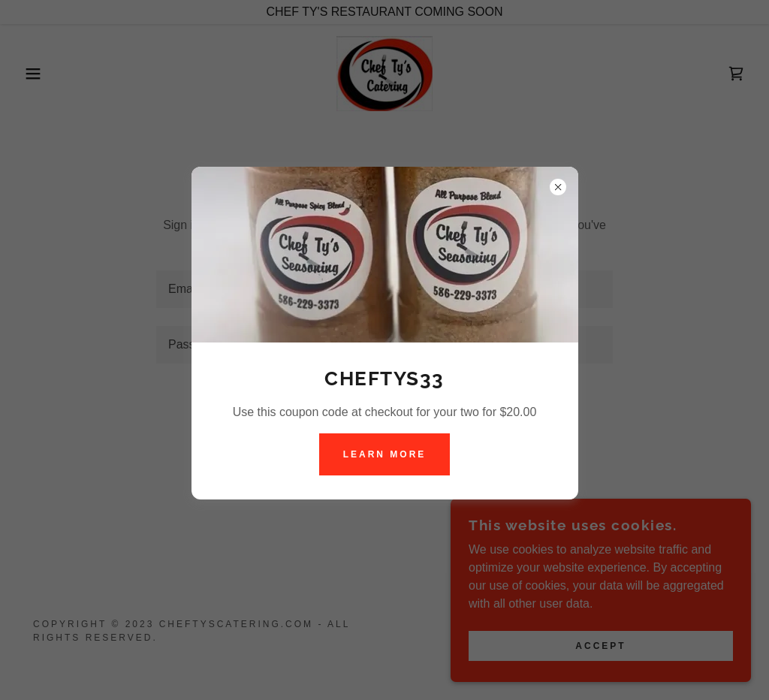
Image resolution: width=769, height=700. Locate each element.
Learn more (385, 454)
